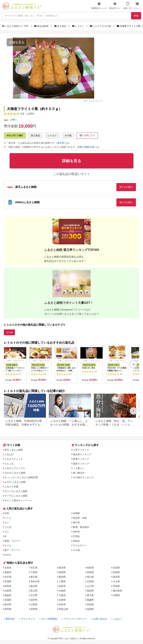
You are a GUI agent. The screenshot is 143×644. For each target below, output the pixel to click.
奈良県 (62, 605)
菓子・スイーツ (12, 550)
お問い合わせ (99, 619)
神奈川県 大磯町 (15, 136)
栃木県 (8, 605)
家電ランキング (81, 459)
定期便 (76, 513)
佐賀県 (116, 568)
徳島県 (90, 591)
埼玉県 (34, 568)
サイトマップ (27, 619)
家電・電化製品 (81, 527)
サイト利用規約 (49, 619)
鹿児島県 (118, 591)
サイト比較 (12, 445)
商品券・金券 (80, 518)
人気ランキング (81, 450)
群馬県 (8, 609)
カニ (7, 522)
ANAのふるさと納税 (15, 473)
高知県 (90, 605)
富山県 (34, 591)
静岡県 (62, 572)
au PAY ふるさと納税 (15, 482)
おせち (8, 555)
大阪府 (62, 595)
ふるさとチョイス (14, 459)
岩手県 (8, 577)
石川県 (34, 595)
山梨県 (34, 605)
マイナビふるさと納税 (16, 496)
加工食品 (61, 26)
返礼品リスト (115, 6)
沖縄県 (116, 595)
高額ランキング (81, 464)
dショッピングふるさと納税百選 (21, 477)
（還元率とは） (63, 143)
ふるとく (117, 619)
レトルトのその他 (101, 26)
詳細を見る (17, 42)
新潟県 (34, 586)
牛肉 (7, 513)
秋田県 (8, 586)
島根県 (90, 572)
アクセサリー (80, 545)
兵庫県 (62, 600)
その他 (68, 136)
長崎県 (116, 572)
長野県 (34, 609)
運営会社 (9, 619)
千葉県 (34, 572)
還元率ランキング (82, 454)
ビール (8, 545)
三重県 (62, 582)
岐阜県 (62, 568)
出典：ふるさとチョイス (93, 101)
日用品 (76, 536)
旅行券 (76, 522)
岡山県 (90, 577)
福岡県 (90, 609)
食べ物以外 (79, 473)
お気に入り (128, 6)
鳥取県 (90, 568)
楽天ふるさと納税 (14, 450)
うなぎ (8, 527)
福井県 (34, 600)
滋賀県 (62, 586)
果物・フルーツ (12, 541)
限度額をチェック (99, 6)
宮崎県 (116, 586)
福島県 (8, 595)
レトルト (78, 26)
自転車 (76, 532)
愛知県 (62, 577)
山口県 (90, 586)
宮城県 (8, 582)
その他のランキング (83, 477)
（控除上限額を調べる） (88, 147)
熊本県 (116, 577)
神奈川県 (35, 582)
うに (7, 532)
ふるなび (9, 454)
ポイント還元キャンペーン (18, 500)
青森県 (8, 572)
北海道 (8, 568)
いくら (8, 518)
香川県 (90, 595)
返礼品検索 (42, 26)
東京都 (34, 577)
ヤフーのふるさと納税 (16, 491)
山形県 (8, 591)
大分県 (116, 582)
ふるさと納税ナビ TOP (15, 26)
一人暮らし (79, 468)
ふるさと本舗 (11, 487)
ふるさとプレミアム (15, 468)
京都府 (62, 591)
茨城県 (8, 600)
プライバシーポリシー (74, 619)
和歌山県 (63, 609)
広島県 (90, 582)
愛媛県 (90, 600)
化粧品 (76, 541)
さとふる (9, 464)
